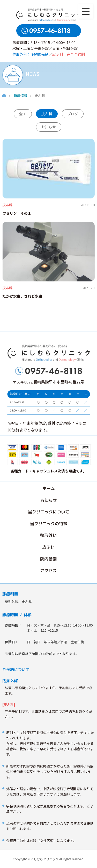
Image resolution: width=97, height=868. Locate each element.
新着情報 (20, 95)
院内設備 (48, 559)
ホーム (49, 488)
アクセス (48, 571)
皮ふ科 (47, 114)
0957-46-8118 (50, 31)
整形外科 (48, 535)
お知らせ (49, 127)
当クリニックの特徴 (49, 523)
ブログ (73, 114)
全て (23, 114)
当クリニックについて (49, 512)
